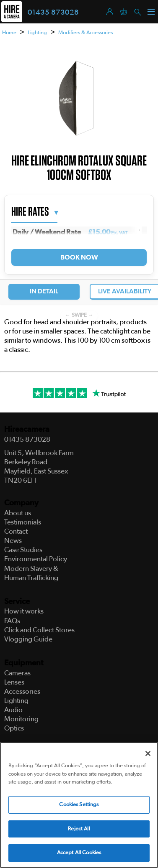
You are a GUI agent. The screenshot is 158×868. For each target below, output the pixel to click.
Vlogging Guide (28, 639)
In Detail (44, 291)
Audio (13, 710)
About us (18, 513)
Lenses (14, 682)
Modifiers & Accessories (85, 33)
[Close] (148, 755)
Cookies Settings (79, 806)
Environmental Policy (36, 559)
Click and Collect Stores (39, 630)
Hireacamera (27, 429)
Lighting (37, 33)
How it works (24, 611)
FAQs (12, 621)
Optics (14, 728)
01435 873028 (53, 13)
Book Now (79, 257)
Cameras (17, 673)
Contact (16, 531)
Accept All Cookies (79, 854)
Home (9, 33)
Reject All (79, 830)
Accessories (22, 691)
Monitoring (21, 719)
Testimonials (23, 522)
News (13, 541)
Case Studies (23, 550)
